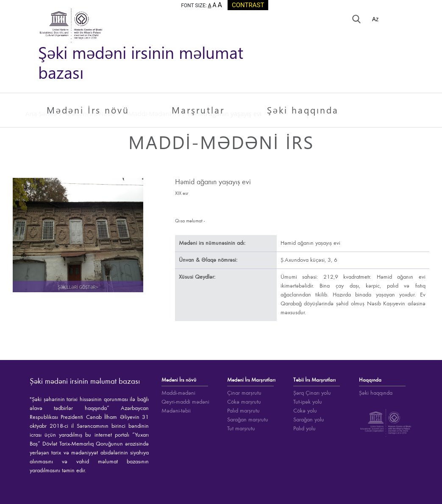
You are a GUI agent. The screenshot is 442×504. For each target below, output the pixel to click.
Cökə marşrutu (244, 402)
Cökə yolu (305, 411)
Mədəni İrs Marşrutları (251, 380)
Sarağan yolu (309, 420)
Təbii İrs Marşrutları (314, 380)
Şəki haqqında (303, 110)
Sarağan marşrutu (248, 420)
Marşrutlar (198, 110)
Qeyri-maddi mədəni (185, 402)
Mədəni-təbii (176, 411)
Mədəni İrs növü (88, 110)
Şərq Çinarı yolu (312, 393)
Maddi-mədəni (178, 393)
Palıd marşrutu (243, 411)
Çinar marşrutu (244, 393)
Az (376, 19)
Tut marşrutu (241, 429)
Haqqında (370, 380)
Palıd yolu (304, 429)
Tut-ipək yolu (308, 402)
